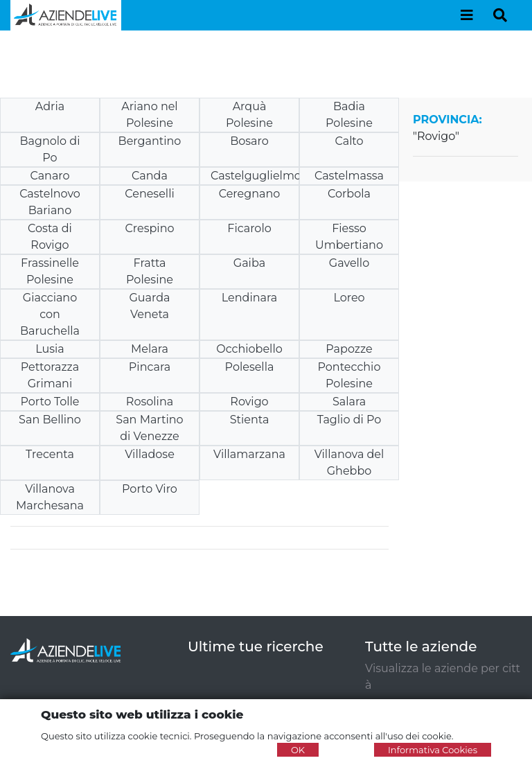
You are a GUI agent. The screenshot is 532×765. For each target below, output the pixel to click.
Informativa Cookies (433, 750)
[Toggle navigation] (467, 15)
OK (298, 750)
